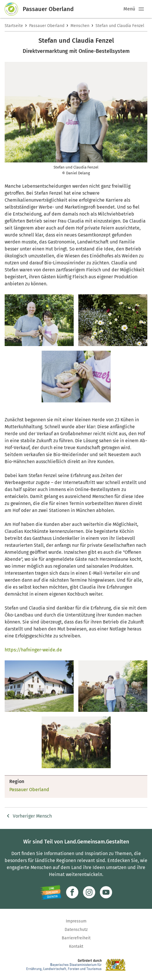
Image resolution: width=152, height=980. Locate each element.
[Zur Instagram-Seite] (89, 892)
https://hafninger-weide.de (33, 650)
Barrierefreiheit (76, 938)
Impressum (76, 921)
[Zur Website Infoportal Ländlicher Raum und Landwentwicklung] (51, 892)
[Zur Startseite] (14, 9)
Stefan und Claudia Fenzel (120, 26)
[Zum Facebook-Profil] (72, 892)
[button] (141, 9)
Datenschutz (76, 930)
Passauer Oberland (47, 26)
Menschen (80, 26)
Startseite (14, 26)
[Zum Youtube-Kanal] (106, 892)
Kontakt (76, 946)
